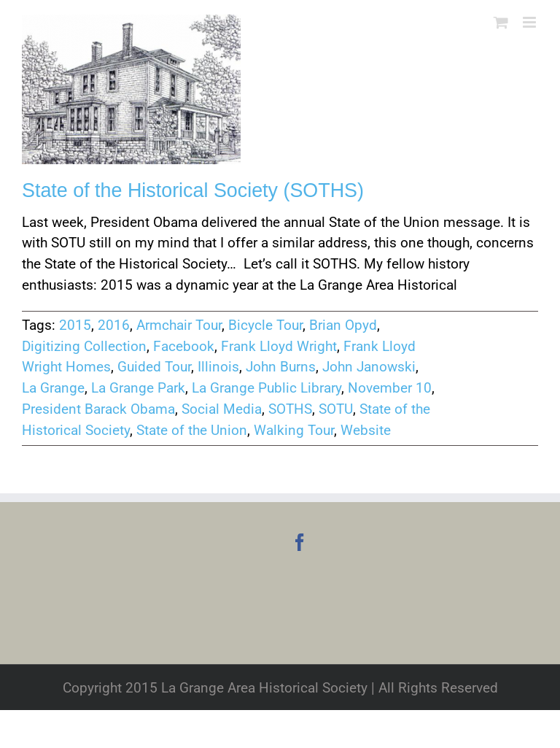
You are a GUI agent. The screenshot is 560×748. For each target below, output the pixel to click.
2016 (114, 325)
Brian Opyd (343, 325)
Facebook (184, 346)
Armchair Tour (179, 325)
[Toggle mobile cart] (501, 22)
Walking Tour (294, 430)
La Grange (53, 388)
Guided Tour (154, 367)
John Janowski (369, 367)
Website (366, 430)
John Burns (281, 367)
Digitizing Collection (84, 346)
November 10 (390, 388)
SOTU (336, 409)
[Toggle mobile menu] (530, 22)
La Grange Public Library (267, 388)
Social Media (222, 409)
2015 (75, 325)
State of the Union (192, 430)
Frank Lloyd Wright (279, 346)
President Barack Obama (98, 409)
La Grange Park (138, 388)
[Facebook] (300, 542)
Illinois (218, 367)
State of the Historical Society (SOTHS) (193, 190)
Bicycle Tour (265, 325)
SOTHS (290, 409)
